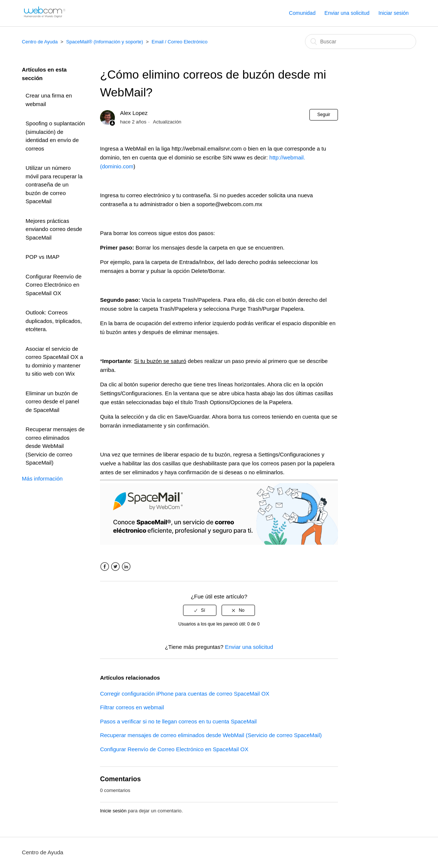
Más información (42, 478)
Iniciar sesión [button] (394, 13)
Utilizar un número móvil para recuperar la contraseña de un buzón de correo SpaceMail (54, 184)
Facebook (105, 567)
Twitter (115, 567)
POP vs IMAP (42, 257)
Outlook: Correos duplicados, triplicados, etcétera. (54, 321)
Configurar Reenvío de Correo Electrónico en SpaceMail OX (54, 285)
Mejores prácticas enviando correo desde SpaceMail (54, 229)
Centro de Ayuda (40, 42)
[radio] (200, 610)
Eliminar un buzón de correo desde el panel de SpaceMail (52, 402)
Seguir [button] (324, 115)
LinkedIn (126, 567)
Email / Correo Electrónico (180, 42)
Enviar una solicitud (347, 13)
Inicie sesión (113, 811)
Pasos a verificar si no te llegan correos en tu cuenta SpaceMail (178, 721)
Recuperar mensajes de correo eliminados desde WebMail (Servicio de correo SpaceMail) (55, 446)
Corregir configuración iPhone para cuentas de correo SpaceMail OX (185, 694)
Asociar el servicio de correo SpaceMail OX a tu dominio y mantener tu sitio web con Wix (54, 361)
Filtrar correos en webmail (132, 707)
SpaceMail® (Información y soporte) (105, 42)
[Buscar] (361, 42)
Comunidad (302, 13)
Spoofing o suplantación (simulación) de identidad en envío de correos (55, 136)
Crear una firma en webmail (49, 100)
